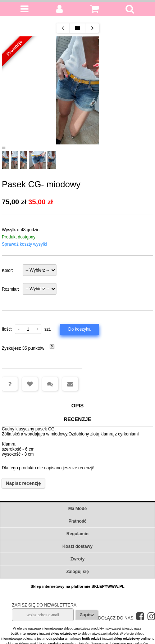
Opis (77, 406)
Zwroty (77, 559)
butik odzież (92, 639)
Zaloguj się (77, 572)
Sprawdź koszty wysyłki (24, 244)
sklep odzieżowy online (132, 639)
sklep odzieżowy (64, 634)
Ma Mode (77, 509)
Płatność (77, 521)
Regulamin (77, 534)
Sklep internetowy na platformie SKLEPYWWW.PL (77, 586)
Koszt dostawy (77, 546)
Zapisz (87, 615)
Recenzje (77, 420)
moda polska (54, 639)
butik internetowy (24, 634)
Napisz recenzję (23, 484)
